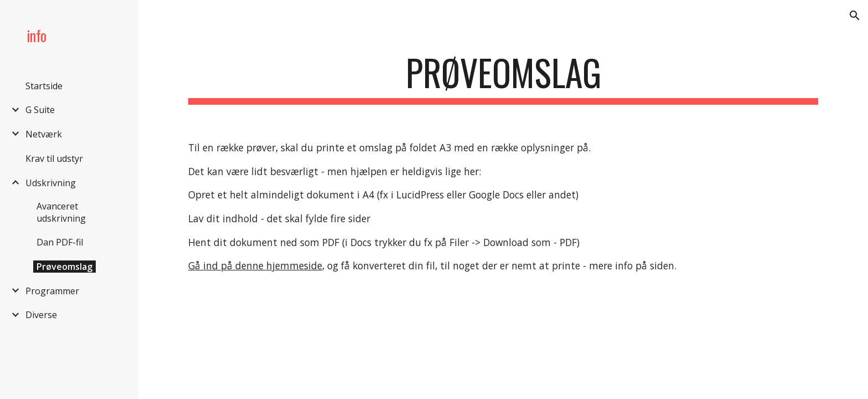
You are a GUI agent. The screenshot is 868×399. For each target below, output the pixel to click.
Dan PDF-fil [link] (60, 242)
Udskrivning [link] (51, 183)
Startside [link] (44, 86)
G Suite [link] (40, 110)
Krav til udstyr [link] (54, 158)
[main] (503, 78)
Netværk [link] (44, 134)
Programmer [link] (52, 291)
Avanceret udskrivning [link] (61, 212)
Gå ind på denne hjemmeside (255, 265)
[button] (855, 16)
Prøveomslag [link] (64, 267)
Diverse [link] (41, 315)
